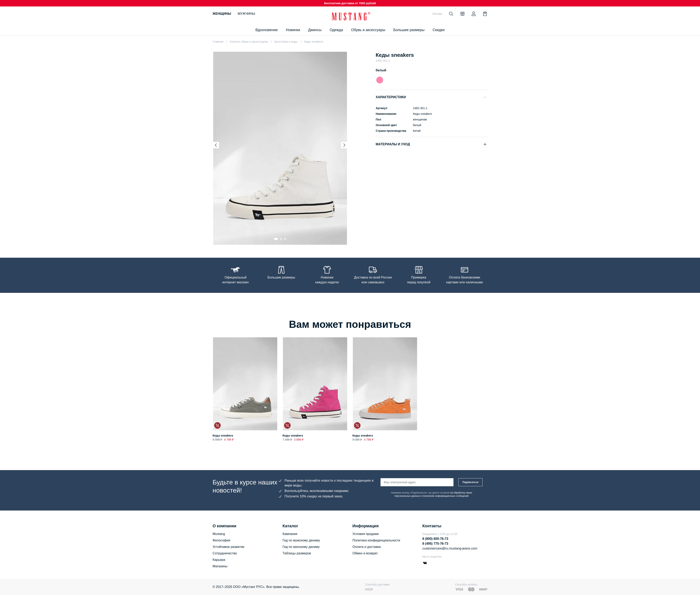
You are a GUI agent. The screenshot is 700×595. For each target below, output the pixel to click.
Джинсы (315, 30)
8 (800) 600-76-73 (435, 539)
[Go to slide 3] (285, 239)
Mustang (219, 534)
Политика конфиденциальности (376, 540)
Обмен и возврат (365, 553)
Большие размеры (409, 30)
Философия (221, 540)
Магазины (220, 566)
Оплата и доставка (367, 547)
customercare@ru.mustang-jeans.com (450, 548)
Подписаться (470, 482)
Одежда (336, 30)
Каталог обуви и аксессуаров (249, 42)
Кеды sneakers (223, 436)
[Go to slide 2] (281, 239)
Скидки (439, 30)
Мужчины (246, 14)
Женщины (222, 14)
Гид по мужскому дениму (301, 540)
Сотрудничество (225, 553)
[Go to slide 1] (276, 239)
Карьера (219, 560)
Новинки (293, 30)
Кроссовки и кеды (286, 42)
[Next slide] (344, 145)
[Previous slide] (216, 145)
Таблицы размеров (297, 553)
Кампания (290, 534)
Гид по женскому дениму (301, 547)
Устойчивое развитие (228, 547)
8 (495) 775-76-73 (435, 544)
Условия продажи (366, 534)
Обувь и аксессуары (368, 30)
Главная (218, 42)
